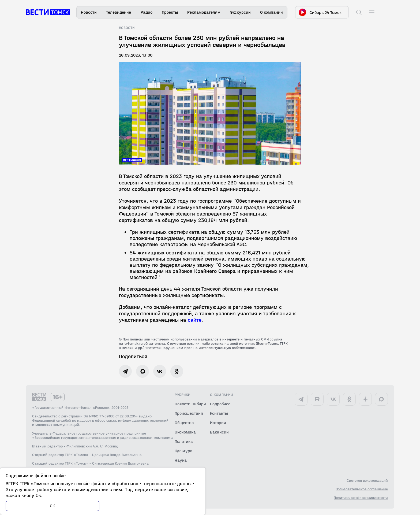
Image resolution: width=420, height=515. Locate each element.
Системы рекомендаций (367, 481)
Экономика (185, 432)
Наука (181, 460)
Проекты (170, 12)
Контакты (219, 413)
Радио (147, 12)
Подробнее (220, 404)
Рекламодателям (204, 12)
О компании (271, 12)
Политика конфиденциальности (361, 498)
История (218, 423)
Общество (184, 423)
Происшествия (189, 413)
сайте (195, 320)
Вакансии (219, 432)
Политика (184, 441)
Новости (89, 12)
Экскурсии (240, 12)
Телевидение (119, 12)
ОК (52, 506)
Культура (184, 451)
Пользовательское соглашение (362, 489)
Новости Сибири (190, 404)
